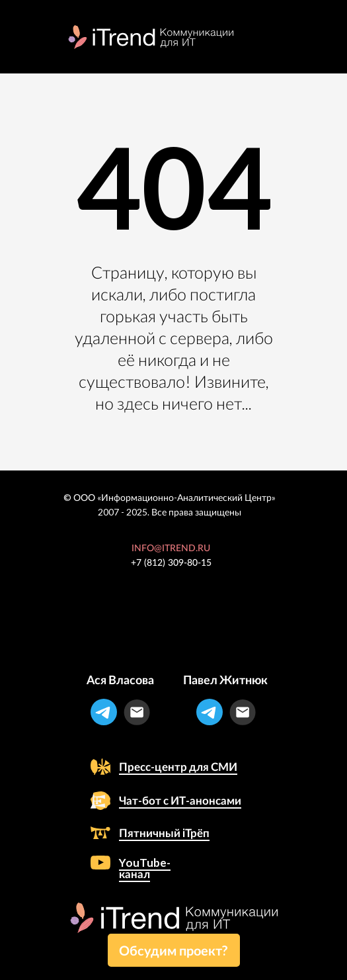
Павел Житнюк (225, 680)
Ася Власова (120, 680)
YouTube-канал (145, 868)
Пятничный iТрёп (164, 833)
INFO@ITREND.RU (171, 549)
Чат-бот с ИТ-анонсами (180, 800)
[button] (174, 950)
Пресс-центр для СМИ (178, 767)
